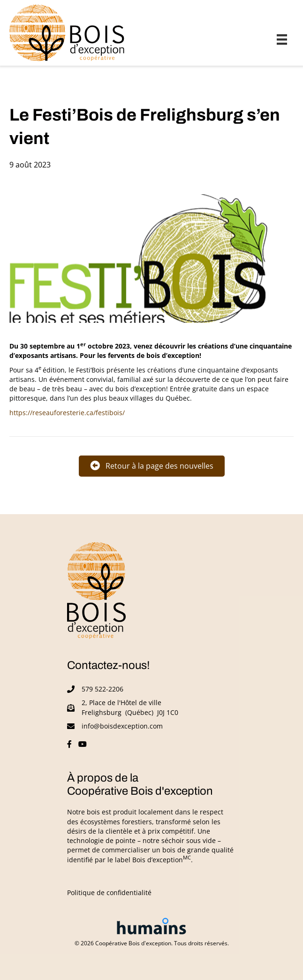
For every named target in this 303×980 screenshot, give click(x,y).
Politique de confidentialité (109, 893)
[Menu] (282, 39)
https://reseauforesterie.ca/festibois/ (67, 413)
